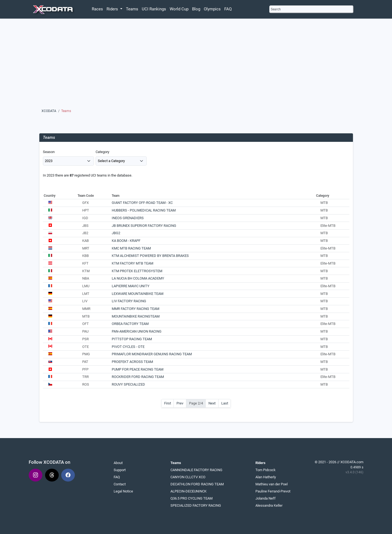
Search (276, 9)
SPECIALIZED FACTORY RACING (196, 505)
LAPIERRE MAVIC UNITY (131, 286)
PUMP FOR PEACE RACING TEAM (138, 369)
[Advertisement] (196, 70)
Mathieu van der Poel (272, 484)
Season (49, 152)
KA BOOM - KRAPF (126, 241)
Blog (196, 9)
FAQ (228, 9)
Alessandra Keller (269, 505)
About (118, 463)
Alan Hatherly (266, 477)
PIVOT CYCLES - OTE (128, 347)
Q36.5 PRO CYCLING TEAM (191, 498)
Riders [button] (113, 9)
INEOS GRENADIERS (128, 218)
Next (212, 403)
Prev (180, 403)
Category (102, 152)
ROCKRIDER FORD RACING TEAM (138, 377)
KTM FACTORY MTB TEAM (132, 263)
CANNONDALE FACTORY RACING (196, 470)
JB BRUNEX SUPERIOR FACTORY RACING (144, 226)
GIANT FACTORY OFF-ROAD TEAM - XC (142, 203)
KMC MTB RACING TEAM (131, 248)
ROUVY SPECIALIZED (128, 384)
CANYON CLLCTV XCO (188, 477)
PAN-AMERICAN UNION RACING (137, 331)
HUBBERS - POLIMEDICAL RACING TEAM (144, 210)
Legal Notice (123, 491)
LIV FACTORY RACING (129, 301)
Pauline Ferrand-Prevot (273, 491)
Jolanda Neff (266, 498)
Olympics (212, 9)
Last (225, 403)
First (168, 403)
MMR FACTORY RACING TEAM (135, 309)
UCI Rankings (154, 9)
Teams (132, 9)
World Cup (179, 9)
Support (120, 470)
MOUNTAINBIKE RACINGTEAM (136, 316)
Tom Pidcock (266, 470)
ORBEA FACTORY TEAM (130, 324)
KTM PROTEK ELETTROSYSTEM (137, 271)
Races (97, 9)
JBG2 (116, 233)
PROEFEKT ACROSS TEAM (132, 362)
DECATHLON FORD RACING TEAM (197, 484)
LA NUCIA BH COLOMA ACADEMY (138, 278)
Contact (120, 484)
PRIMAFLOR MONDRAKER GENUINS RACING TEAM (152, 354)
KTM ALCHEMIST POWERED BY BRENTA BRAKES (150, 256)
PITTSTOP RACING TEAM (132, 339)
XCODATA (49, 111)
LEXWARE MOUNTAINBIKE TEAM (138, 294)
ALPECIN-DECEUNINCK (188, 491)
